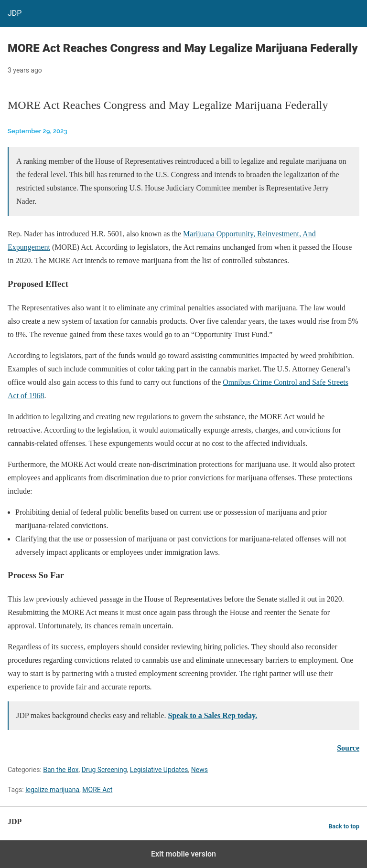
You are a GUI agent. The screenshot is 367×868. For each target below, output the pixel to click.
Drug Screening (104, 770)
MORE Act (97, 790)
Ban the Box (61, 770)
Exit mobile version (183, 854)
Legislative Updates (159, 770)
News (200, 770)
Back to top (344, 826)
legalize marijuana (52, 790)
